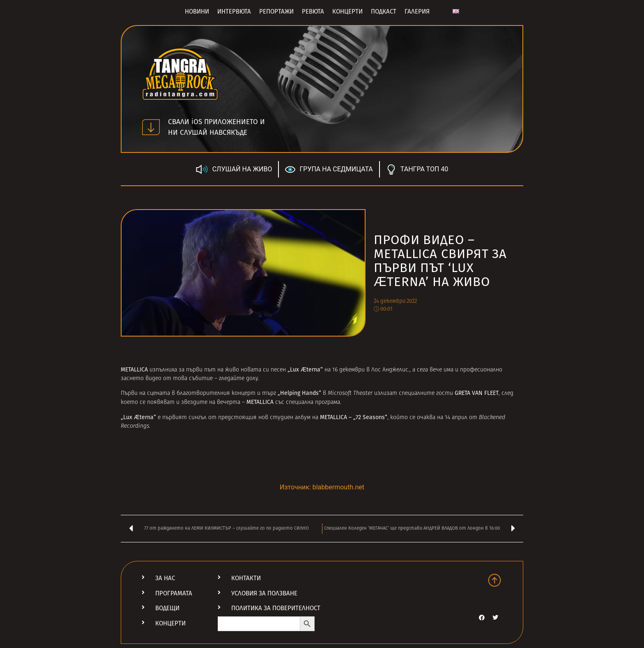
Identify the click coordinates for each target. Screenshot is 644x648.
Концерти (347, 12)
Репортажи (276, 12)
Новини (197, 12)
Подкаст (384, 12)
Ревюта (313, 12)
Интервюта (234, 12)
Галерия (417, 12)
